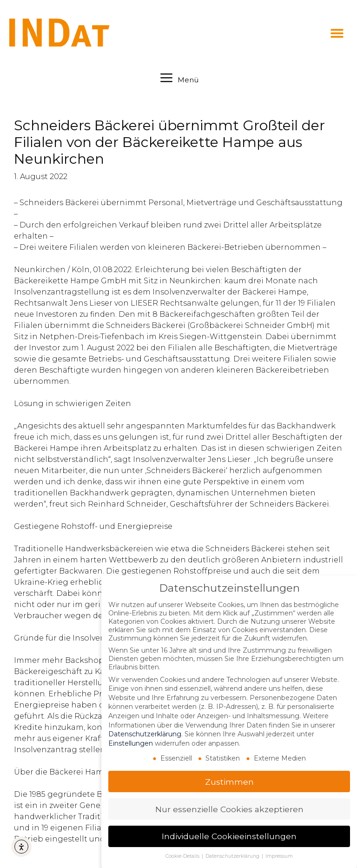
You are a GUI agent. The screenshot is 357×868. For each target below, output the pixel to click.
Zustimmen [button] (229, 782)
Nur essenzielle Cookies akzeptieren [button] (229, 809)
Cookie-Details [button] (183, 856)
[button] (337, 33)
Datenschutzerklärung (145, 734)
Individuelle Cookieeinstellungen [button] (229, 836)
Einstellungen (131, 743)
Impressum (279, 856)
